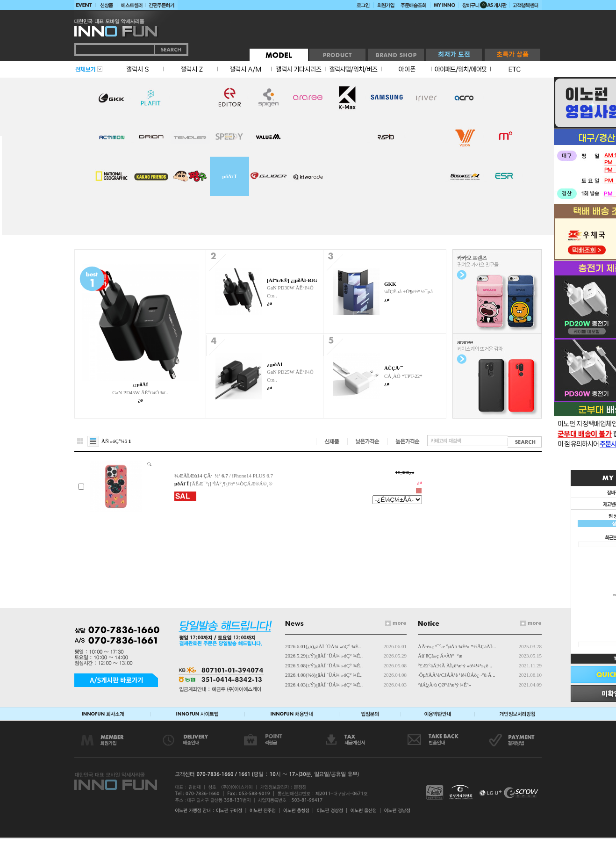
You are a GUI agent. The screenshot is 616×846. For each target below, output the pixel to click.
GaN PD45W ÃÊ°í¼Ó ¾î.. (140, 392)
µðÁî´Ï (230, 176)
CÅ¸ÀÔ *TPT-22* (403, 376)
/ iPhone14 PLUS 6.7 (224, 476)
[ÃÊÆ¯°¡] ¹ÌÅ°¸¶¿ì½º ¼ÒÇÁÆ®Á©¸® (231, 484)
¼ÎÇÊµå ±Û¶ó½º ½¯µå (408, 291)
